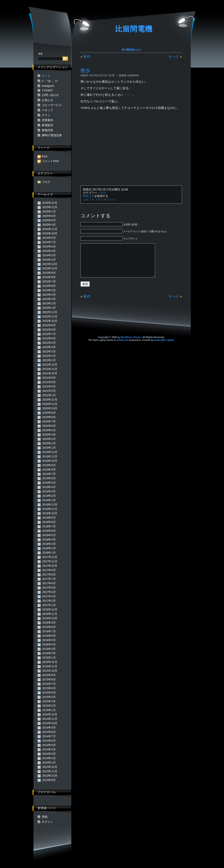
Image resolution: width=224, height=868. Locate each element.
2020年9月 (49, 413)
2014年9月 (49, 728)
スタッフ (47, 110)
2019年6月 (49, 478)
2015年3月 (49, 701)
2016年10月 (50, 618)
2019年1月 (49, 500)
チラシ (46, 115)
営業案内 (47, 120)
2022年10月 (50, 321)
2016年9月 (49, 623)
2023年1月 (49, 308)
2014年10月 (50, 723)
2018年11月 (50, 509)
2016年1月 (49, 658)
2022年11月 (50, 316)
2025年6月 (49, 216)
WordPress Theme (130, 344)
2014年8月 (49, 732)
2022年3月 (49, 351)
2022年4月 (49, 347)
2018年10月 (50, 513)
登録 (45, 817)
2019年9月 (49, 465)
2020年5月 (49, 430)
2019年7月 (49, 474)
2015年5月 (49, 693)
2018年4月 (49, 539)
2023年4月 (49, 295)
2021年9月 (49, 378)
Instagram (48, 86)
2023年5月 (49, 290)
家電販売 (47, 125)
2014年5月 (49, 745)
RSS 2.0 (88, 196)
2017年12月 (50, 557)
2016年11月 (50, 614)
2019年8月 (49, 470)
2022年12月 (50, 312)
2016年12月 (50, 609)
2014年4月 (49, 749)
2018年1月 (49, 553)
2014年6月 (49, 741)
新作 (87, 57)
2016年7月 (49, 631)
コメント (89, 200)
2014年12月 (50, 714)
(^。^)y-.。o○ (50, 81)
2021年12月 (50, 365)
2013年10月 (50, 776)
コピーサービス (52, 105)
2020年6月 (49, 426)
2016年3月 (49, 649)
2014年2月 (49, 758)
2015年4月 (49, 697)
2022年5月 (49, 343)
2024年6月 (49, 247)
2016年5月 (49, 640)
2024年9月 (49, 238)
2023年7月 (49, 281)
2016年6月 (49, 636)
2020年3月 (49, 439)
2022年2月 (49, 356)
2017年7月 (49, 579)
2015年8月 (49, 679)
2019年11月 (50, 456)
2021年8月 (49, 382)
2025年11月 (50, 207)
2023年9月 (49, 273)
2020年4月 (49, 435)
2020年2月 (49, 443)
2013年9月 (49, 780)
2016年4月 (49, 644)
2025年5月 (49, 220)
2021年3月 (49, 391)
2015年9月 (49, 675)
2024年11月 (50, 229)
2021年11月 (50, 369)
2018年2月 (49, 548)
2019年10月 (50, 461)
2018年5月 (49, 535)
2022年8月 (49, 330)
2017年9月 (49, 570)
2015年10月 (50, 671)
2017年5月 (49, 588)
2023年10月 (50, 268)
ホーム (46, 76)
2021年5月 (49, 386)
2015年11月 (50, 666)
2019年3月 (49, 491)
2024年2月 (49, 260)
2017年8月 (49, 574)
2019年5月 (49, 483)
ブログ (102, 193)
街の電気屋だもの (131, 50)
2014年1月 (49, 763)
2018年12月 (50, 505)
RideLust (123, 347)
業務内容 (47, 130)
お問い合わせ (50, 95)
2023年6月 (49, 286)
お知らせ (47, 100)
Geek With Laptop (164, 347)
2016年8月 (49, 627)
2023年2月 (49, 303)
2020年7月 (49, 421)
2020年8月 (49, 417)
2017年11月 (50, 561)
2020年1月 (49, 448)
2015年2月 (49, 706)
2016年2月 (49, 653)
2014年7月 (49, 736)
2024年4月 (49, 251)
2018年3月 (49, 544)
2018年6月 (49, 531)
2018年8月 (49, 522)
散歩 (85, 71)
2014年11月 (50, 719)
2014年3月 (49, 754)
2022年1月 (49, 360)
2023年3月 (49, 299)
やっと (174, 57)
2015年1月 (49, 710)
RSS (45, 156)
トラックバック (105, 200)
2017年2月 (49, 601)
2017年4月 (49, 592)
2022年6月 (49, 338)
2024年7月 (49, 242)
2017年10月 (50, 566)
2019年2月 (49, 496)
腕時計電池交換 (52, 135)
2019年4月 (49, 487)
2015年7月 (49, 684)
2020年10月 (50, 408)
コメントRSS (50, 161)
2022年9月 (49, 325)
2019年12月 (50, 452)
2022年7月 (49, 334)
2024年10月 (50, 233)
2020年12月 (50, 400)
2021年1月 (49, 395)
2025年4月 (49, 225)
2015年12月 (50, 662)
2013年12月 (50, 767)
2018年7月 (49, 526)
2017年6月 (49, 583)
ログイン (47, 822)
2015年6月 (49, 688)
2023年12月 (50, 264)
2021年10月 (50, 373)
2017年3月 (49, 596)
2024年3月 (49, 255)
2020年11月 (50, 404)
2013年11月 (50, 771)
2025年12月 (50, 203)
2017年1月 (49, 605)
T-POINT (47, 90)
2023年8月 (49, 277)
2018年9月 (49, 518)
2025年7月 (49, 212)
